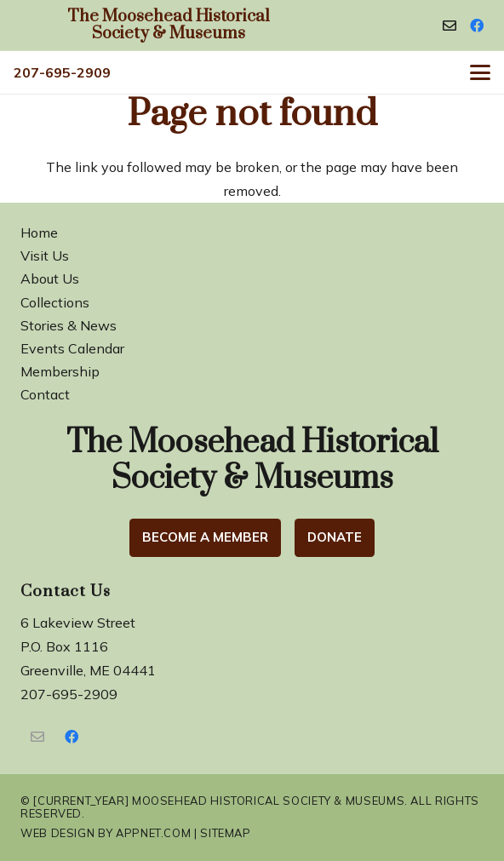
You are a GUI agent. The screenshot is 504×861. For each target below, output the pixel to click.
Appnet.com (153, 833)
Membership (60, 371)
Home (39, 232)
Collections (55, 302)
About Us (50, 278)
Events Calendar (72, 348)
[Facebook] (477, 26)
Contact (45, 394)
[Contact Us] (37, 737)
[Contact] (450, 26)
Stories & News (69, 325)
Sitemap (225, 833)
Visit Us (45, 255)
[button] (480, 72)
